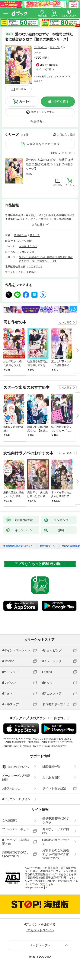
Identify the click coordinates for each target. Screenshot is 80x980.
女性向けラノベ (28, 246)
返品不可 (38, 81)
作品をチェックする (43, 112)
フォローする (63, 47)
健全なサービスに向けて (56, 831)
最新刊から (68, 153)
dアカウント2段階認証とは (16, 842)
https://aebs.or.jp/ (37, 888)
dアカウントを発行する (40, 924)
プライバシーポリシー (16, 831)
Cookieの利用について (56, 842)
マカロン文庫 (27, 252)
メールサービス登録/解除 (16, 777)
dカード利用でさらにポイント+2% (51, 76)
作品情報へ (38, 121)
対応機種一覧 (51, 767)
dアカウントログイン (16, 799)
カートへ (25, 101)
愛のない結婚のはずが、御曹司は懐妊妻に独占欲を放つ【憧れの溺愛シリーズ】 (50, 164)
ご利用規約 (10, 820)
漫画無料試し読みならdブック (18, 546)
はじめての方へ (15, 767)
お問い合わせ (11, 788)
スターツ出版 (24, 241)
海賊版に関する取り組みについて (16, 854)
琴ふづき (55, 47)
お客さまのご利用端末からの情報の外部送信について (56, 854)
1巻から (56, 153)
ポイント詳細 (44, 69)
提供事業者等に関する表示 (56, 820)
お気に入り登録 (66, 135)
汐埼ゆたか (41, 47)
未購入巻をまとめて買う (43, 144)
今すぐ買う (61, 101)
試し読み (21, 89)
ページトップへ (40, 945)
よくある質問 (51, 777)
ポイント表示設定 (54, 788)
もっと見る (65, 322)
